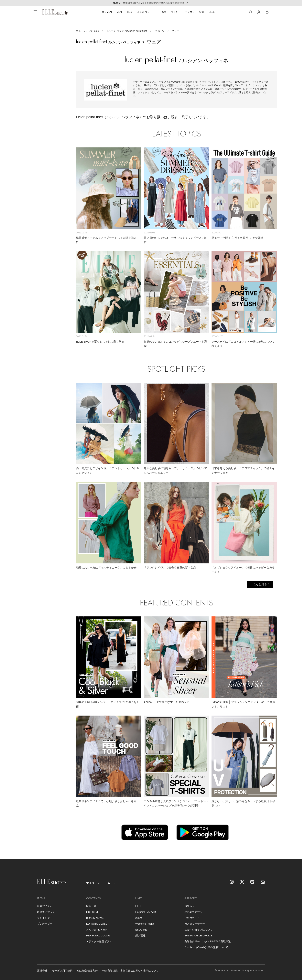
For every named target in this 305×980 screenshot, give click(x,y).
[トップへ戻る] (294, 851)
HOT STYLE (93, 912)
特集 (202, 12)
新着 (164, 12)
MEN (119, 12)
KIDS (129, 12)
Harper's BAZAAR (146, 912)
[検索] (251, 12)
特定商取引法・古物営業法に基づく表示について (130, 971)
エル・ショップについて (198, 930)
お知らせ (190, 906)
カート (111, 883)
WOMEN (107, 12)
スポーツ (160, 31)
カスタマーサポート (196, 924)
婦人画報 (140, 936)
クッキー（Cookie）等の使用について (206, 947)
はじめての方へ (193, 912)
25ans (139, 918)
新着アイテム (45, 906)
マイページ (93, 883)
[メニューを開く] (35, 12)
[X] (242, 882)
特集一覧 (91, 906)
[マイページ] (259, 12)
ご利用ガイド (192, 918)
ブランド (176, 12)
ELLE (212, 12)
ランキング (44, 918)
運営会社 (42, 971)
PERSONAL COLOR (98, 936)
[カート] (267, 12)
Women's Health (145, 924)
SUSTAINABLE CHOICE (198, 936)
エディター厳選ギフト (99, 941)
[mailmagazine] (263, 882)
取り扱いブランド (47, 912)
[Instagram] (232, 882)
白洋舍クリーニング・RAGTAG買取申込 (208, 941)
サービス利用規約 (62, 971)
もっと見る (260, 584)
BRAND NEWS (95, 918)
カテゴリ (190, 12)
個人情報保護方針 (87, 971)
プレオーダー (45, 924)
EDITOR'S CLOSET (98, 924)
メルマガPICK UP (96, 930)
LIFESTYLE (143, 12)
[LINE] (253, 882)
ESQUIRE (141, 930)
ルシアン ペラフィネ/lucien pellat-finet (127, 31)
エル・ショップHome (87, 31)
